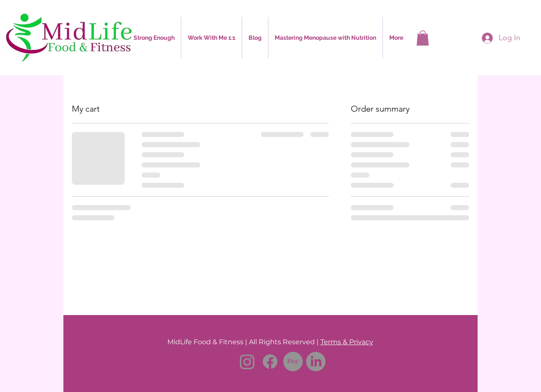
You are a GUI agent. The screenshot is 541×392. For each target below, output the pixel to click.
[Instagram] (247, 362)
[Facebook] (270, 362)
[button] (212, 38)
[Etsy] (293, 362)
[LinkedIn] (316, 362)
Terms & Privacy (347, 342)
